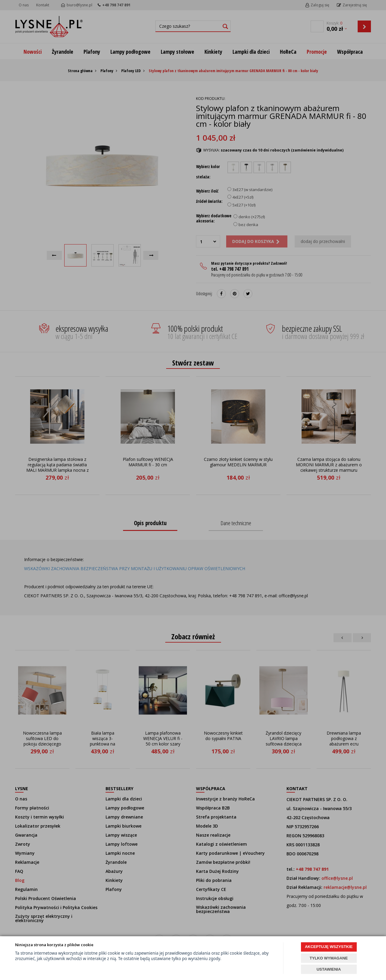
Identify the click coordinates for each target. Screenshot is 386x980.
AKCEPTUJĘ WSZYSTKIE (329, 947)
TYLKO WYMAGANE (329, 958)
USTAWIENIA (329, 969)
